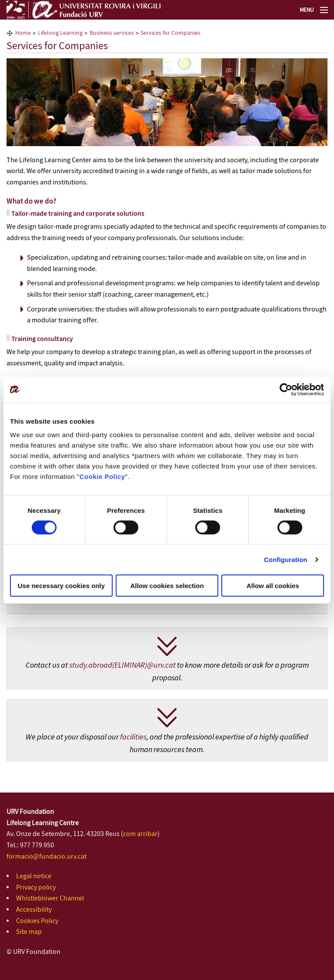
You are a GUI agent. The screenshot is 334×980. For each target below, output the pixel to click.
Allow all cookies (273, 586)
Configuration (286, 559)
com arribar (140, 834)
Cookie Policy (102, 477)
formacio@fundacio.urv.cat (47, 857)
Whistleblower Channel (50, 898)
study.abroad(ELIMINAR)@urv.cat (122, 666)
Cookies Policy (37, 921)
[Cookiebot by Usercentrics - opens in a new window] (286, 389)
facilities (133, 737)
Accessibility (34, 910)
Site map (29, 932)
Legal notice (34, 876)
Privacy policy (36, 888)
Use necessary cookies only (61, 586)
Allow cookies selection (167, 586)
